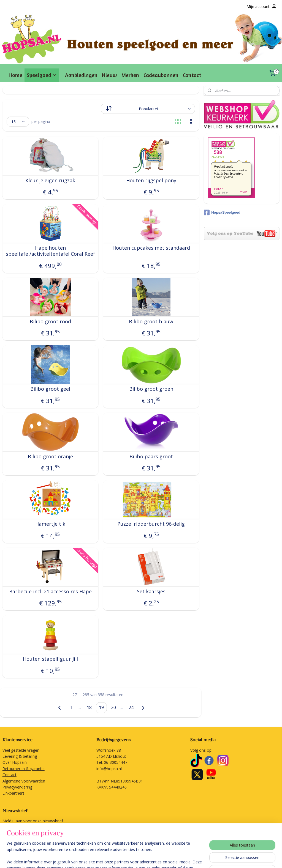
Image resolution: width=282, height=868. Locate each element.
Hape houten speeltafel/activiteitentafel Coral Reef (50, 251)
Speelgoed (42, 75)
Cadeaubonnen (161, 75)
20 (113, 707)
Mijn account (262, 7)
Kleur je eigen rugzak (50, 181)
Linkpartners (13, 793)
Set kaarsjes (151, 592)
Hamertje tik (50, 524)
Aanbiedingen (81, 75)
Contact (192, 75)
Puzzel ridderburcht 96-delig (151, 524)
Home (15, 75)
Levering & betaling (20, 756)
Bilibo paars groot (151, 457)
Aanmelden (17, 834)
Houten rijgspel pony (151, 181)
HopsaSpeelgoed (222, 213)
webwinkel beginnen (170, 858)
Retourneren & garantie (24, 769)
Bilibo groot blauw (151, 322)
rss (149, 858)
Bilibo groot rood (50, 322)
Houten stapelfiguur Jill (50, 659)
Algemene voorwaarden (24, 781)
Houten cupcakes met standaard (151, 248)
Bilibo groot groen (151, 389)
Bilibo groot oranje (50, 457)
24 (131, 707)
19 (101, 707)
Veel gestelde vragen (21, 750)
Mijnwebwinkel (218, 858)
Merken (130, 75)
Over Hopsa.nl (15, 762)
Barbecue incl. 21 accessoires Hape (50, 592)
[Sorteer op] (148, 109)
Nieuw (109, 75)
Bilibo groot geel (50, 389)
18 (89, 707)
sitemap (137, 858)
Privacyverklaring (17, 787)
